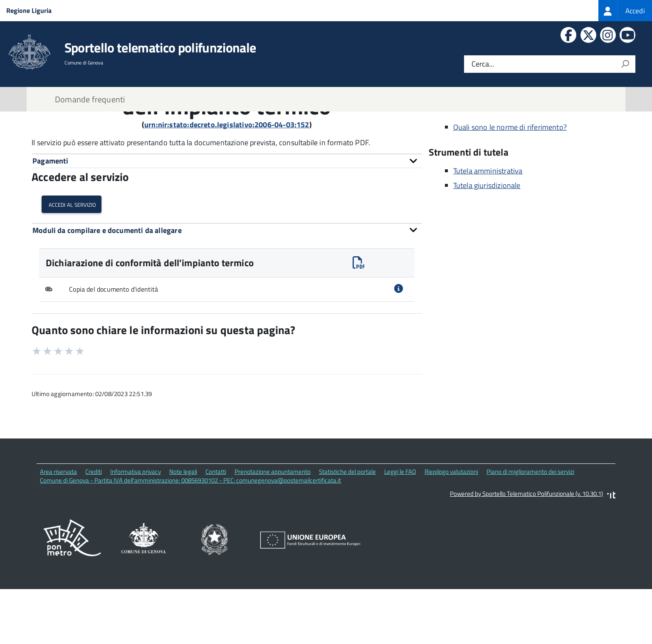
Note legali (183, 530)
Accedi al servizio (72, 262)
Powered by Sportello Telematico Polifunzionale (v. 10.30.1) (526, 552)
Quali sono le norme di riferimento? (510, 185)
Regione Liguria (29, 10)
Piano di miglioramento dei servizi (530, 530)
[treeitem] (625, 11)
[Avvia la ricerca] (625, 64)
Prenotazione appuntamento (273, 530)
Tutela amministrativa (488, 229)
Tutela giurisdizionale (487, 244)
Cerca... (483, 64)
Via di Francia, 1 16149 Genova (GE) (496, 138)
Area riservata (58, 530)
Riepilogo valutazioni (451, 530)
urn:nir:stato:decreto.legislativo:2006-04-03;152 (227, 183)
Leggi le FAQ (400, 530)
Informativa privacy (136, 530)
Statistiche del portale (347, 530)
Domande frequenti (90, 99)
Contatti (216, 530)
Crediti (94, 530)
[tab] (227, 219)
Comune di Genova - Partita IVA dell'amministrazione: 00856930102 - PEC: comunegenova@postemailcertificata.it (190, 539)
